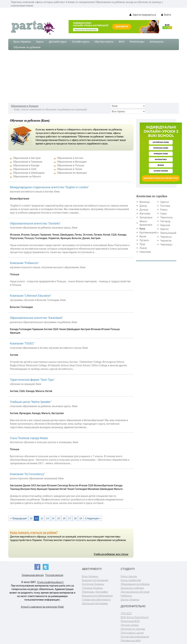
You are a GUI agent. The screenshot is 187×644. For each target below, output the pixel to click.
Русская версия (54, 575)
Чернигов (166, 241)
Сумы (164, 214)
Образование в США (25, 169)
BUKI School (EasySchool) (135, 617)
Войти (166, 15)
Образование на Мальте (27, 176)
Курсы (40, 42)
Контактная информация (135, 637)
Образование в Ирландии (72, 162)
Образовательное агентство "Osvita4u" (35, 223)
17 (70, 518)
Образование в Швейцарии (29, 173)
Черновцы (166, 244)
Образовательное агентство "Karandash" (37, 318)
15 (59, 518)
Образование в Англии (70, 158)
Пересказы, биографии (95, 592)
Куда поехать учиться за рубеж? (34, 532)
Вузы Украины (22, 42)
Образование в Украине (25, 106)
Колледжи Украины (93, 584)
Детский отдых (58, 42)
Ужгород (165, 221)
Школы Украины (130, 600)
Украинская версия (33, 575)
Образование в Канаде (26, 165)
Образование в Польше (71, 165)
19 (81, 518)
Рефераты (126, 596)
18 (75, 518)
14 (53, 518)
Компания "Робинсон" (24, 263)
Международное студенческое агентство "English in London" (49, 187)
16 (64, 518)
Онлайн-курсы (81, 42)
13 (47, 518)
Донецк (144, 210)
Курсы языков (129, 576)
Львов (143, 248)
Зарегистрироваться (143, 15)
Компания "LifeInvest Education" (31, 296)
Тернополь (167, 217)
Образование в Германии (28, 162)
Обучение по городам (133, 629)
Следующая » (93, 518)
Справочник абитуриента (96, 600)
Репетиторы (137, 42)
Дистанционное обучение (135, 592)
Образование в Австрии (27, 158)
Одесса (164, 202)
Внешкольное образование (97, 596)
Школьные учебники (132, 588)
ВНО (122, 42)
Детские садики (130, 625)
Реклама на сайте (131, 640)
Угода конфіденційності (50, 582)
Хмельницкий (168, 233)
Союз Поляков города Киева (29, 438)
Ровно (164, 210)
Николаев (145, 252)
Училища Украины (92, 588)
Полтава (165, 206)
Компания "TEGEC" (22, 344)
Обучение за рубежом (27, 47)
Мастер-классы (104, 42)
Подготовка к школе (132, 633)
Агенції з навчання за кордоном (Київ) (42, 607)
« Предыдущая (18, 518)
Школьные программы (95, 603)
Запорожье (146, 217)
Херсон (164, 229)
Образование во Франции (72, 173)
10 (31, 518)
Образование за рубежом (135, 584)
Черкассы (166, 237)
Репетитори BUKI (130, 621)
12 (42, 518)
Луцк (142, 244)
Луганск (144, 240)
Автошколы (157, 42)
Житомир (145, 214)
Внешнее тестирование (95, 580)
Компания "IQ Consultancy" (27, 474)
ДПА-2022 (126, 613)
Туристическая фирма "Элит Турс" (32, 380)
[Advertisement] (93, 76)
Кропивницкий (148, 233)
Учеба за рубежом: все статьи (111, 554)
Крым (143, 236)
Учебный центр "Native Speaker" (31, 402)
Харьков (165, 225)
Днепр (143, 206)
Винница (145, 202)
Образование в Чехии (69, 169)
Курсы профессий (131, 580)
